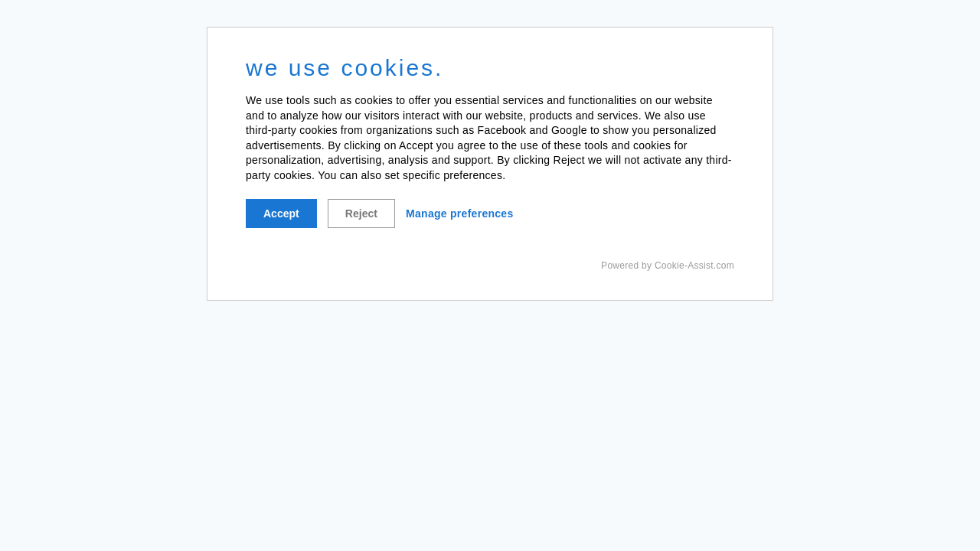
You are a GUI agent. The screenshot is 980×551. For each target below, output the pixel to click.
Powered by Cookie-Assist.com (668, 266)
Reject (361, 214)
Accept (281, 214)
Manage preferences (459, 214)
